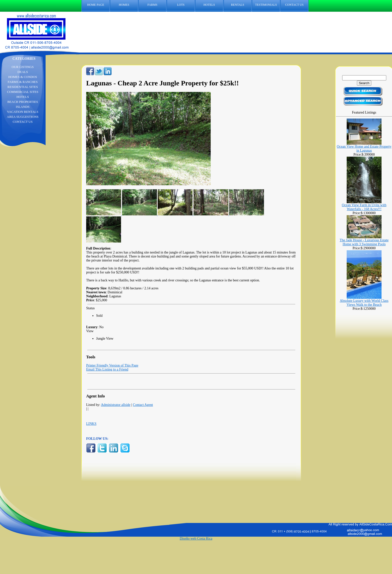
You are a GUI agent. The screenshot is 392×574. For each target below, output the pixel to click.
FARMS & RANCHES (23, 82)
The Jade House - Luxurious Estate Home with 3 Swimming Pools (364, 242)
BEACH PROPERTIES (23, 102)
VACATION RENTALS (23, 112)
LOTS (181, 5)
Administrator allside (116, 405)
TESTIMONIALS (266, 5)
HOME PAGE (96, 5)
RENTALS (237, 5)
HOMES (124, 5)
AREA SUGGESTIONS (23, 117)
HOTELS (209, 5)
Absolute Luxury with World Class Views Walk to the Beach (364, 303)
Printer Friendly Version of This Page (112, 365)
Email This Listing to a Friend (107, 369)
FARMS (152, 5)
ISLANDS (23, 107)
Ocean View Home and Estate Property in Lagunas (364, 149)
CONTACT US (297, 5)
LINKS (91, 424)
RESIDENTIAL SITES (23, 87)
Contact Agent (143, 405)
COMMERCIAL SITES (23, 92)
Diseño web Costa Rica (196, 539)
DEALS (23, 72)
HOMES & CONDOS (23, 77)
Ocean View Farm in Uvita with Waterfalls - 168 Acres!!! (364, 207)
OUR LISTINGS (23, 67)
